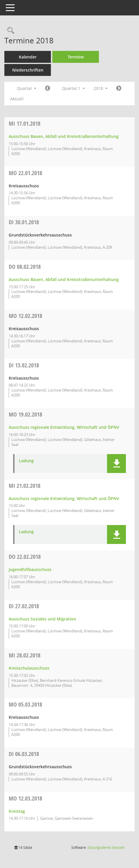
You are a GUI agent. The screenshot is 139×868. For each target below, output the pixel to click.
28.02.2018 (25, 655)
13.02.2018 (24, 365)
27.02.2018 (24, 606)
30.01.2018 (24, 222)
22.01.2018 (25, 173)
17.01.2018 (25, 123)
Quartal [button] (27, 88)
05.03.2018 (25, 704)
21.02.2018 (25, 486)
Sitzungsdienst (106, 847)
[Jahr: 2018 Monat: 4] (119, 88)
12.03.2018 (25, 798)
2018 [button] (101, 88)
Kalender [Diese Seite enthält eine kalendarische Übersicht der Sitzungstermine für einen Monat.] (28, 57)
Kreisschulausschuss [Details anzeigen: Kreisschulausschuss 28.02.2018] (29, 668)
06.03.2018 (24, 754)
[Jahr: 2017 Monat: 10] (48, 88)
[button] (116, 464)
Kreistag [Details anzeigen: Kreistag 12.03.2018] (17, 811)
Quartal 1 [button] (73, 88)
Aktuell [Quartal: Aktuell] (17, 99)
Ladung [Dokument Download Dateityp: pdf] (26, 461)
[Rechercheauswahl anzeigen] (9, 31)
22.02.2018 (25, 557)
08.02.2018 (25, 267)
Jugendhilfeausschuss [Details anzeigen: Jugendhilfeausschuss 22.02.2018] (30, 569)
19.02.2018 (25, 414)
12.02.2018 (25, 316)
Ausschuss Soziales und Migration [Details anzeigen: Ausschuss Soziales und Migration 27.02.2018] (42, 619)
